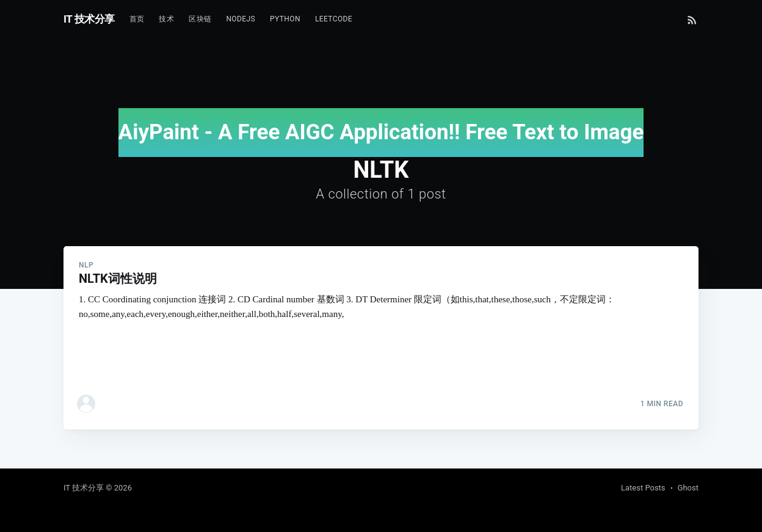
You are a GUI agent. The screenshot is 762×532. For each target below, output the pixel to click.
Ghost (688, 488)
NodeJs (241, 19)
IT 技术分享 (89, 19)
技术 (166, 19)
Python (285, 19)
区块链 (200, 19)
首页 (137, 19)
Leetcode (334, 19)
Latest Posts (643, 488)
